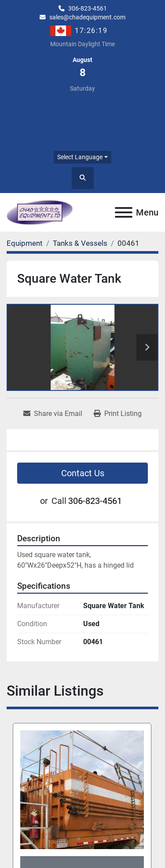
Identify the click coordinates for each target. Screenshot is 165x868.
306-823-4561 (88, 8)
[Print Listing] (118, 414)
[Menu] (124, 212)
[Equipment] (25, 243)
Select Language (80, 157)
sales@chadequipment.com (87, 17)
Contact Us (83, 473)
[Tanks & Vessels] (80, 243)
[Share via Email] (53, 414)
